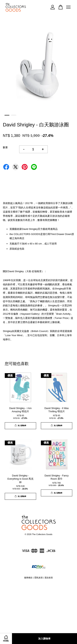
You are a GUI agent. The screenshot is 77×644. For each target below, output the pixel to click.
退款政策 (49, 578)
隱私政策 (39, 578)
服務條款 (28, 578)
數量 (5, 147)
